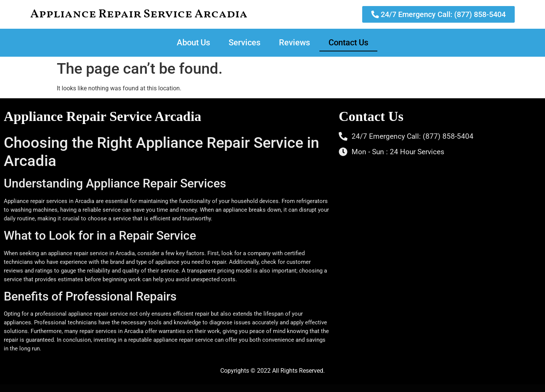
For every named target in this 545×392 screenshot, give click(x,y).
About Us (193, 43)
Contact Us (348, 43)
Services (244, 43)
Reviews (294, 43)
